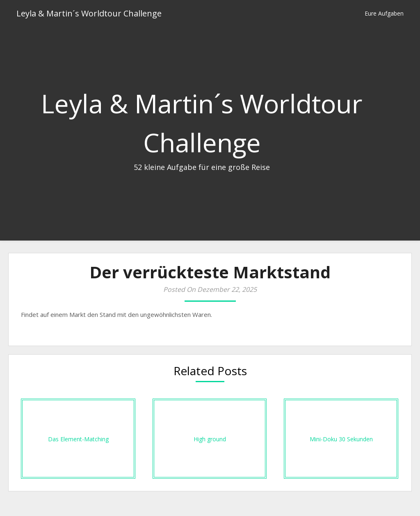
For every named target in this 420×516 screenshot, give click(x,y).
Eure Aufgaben (384, 13)
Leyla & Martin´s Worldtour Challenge (89, 13)
